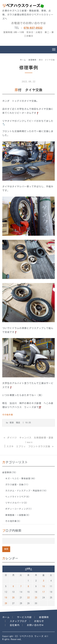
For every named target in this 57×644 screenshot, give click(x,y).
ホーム (23, 60)
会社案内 (15, 625)
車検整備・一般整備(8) (17, 515)
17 (44, 592)
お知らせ (39, 621)
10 (44, 586)
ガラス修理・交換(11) (17, 485)
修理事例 (32, 60)
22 (28, 598)
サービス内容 (24, 617)
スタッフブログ (18, 621)
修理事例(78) (9, 472)
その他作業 (8, 415)
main (30, 442)
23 (36, 598)
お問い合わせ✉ (35, 625)
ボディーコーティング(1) (19, 509)
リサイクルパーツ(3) (16, 503)
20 (13, 598)
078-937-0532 (33, 28)
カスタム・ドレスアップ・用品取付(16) (26, 491)
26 (6, 603)
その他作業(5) (13, 521)
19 (6, 598)
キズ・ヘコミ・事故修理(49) (20, 479)
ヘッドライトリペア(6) (17, 497)
